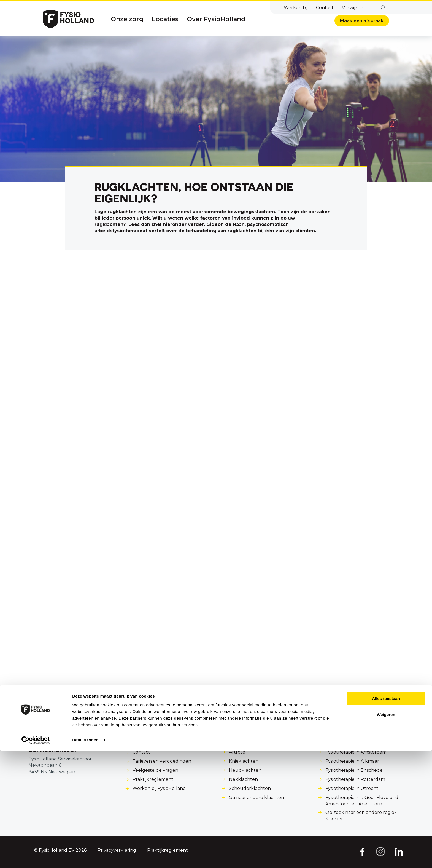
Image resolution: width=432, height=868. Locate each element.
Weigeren (386, 832)
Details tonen (85, 857)
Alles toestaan (386, 816)
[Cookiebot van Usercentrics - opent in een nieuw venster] (36, 857)
